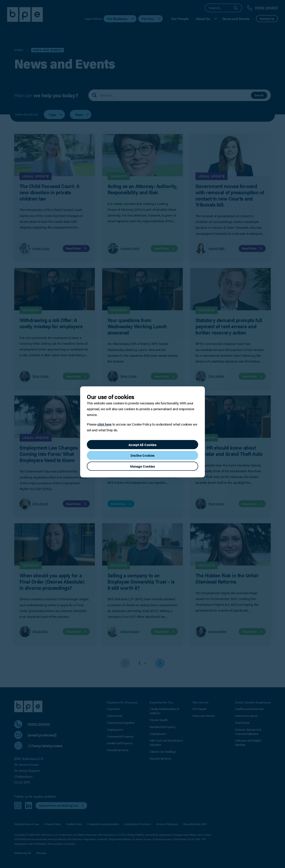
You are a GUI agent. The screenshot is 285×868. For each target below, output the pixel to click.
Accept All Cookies (142, 445)
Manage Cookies (142, 466)
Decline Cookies (142, 455)
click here (104, 424)
